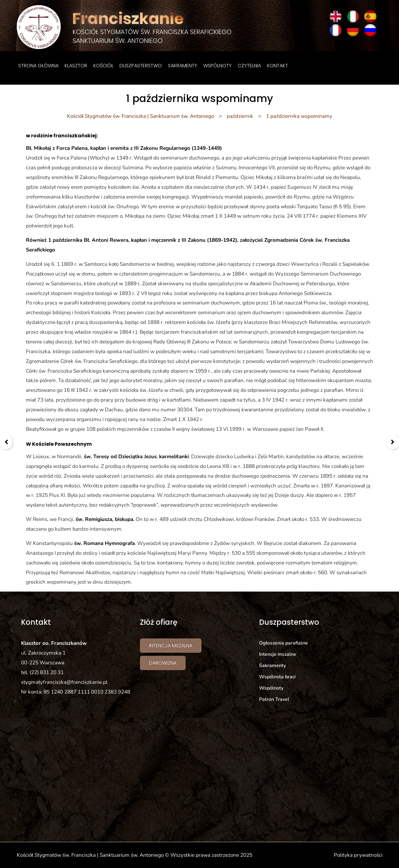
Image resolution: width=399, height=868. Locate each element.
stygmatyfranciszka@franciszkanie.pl (64, 682)
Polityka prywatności (358, 855)
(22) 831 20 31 (47, 672)
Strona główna (38, 66)
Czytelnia (249, 66)
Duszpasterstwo (141, 66)
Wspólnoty (217, 66)
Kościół (103, 66)
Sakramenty (183, 66)
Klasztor (76, 66)
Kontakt (278, 66)
